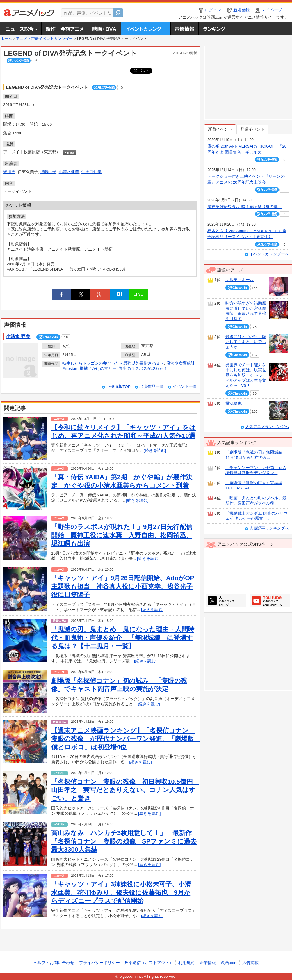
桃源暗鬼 (234, 403)
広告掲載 (250, 963)
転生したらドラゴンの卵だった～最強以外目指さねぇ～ (113, 363)
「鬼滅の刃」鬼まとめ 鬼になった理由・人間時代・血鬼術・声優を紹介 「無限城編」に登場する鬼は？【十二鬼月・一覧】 (123, 638)
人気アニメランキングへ (267, 427)
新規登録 (241, 10)
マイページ (272, 10)
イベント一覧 (185, 387)
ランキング (215, 29)
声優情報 (184, 29)
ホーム (6, 39)
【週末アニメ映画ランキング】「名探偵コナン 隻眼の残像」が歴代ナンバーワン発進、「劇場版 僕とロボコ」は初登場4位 (126, 739)
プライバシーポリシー (99, 963)
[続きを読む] (155, 451)
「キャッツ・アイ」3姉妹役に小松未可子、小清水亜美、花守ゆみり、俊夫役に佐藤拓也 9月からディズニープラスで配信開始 (121, 892)
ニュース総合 (21, 29)
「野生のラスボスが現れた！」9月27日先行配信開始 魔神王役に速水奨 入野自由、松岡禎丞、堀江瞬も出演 (122, 535)
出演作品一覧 (152, 387)
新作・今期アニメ (64, 29)
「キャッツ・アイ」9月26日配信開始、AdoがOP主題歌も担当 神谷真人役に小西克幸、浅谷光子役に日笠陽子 (123, 586)
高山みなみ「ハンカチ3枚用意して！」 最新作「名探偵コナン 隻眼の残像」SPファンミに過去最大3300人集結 (124, 841)
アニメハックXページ (226, 600)
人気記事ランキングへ (269, 528)
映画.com (229, 963)
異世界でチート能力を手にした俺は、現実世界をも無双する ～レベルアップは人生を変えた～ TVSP (246, 375)
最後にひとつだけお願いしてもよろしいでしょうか (246, 342)
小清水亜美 (69, 172)
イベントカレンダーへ (269, 254)
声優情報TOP (118, 387)
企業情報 (208, 963)
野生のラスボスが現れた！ (143, 369)
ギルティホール (240, 280)
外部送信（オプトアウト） (149, 963)
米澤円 (9, 172)
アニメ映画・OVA (104, 29)
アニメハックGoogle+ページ (270, 600)
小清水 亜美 (18, 337)
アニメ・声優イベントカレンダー (146, 29)
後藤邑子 (48, 172)
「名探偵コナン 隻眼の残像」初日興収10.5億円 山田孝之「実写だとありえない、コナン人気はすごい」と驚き (125, 790)
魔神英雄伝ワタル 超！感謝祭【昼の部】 (245, 207)
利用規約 (186, 963)
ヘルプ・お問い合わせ (54, 963)
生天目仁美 (91, 172)
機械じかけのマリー (98, 369)
